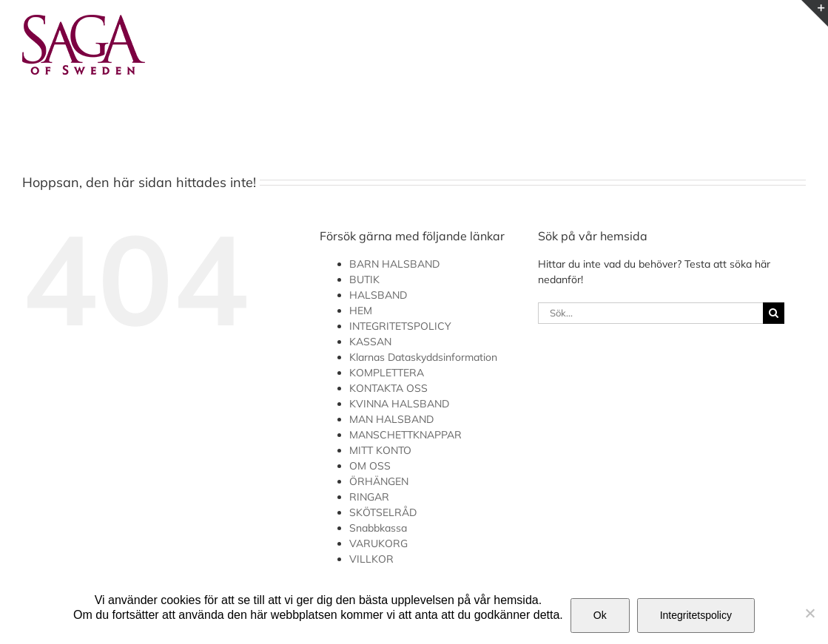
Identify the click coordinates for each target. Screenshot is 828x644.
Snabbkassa (378, 528)
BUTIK (364, 279)
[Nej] (810, 613)
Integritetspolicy (696, 615)
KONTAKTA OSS (388, 388)
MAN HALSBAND (391, 419)
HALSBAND (378, 295)
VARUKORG (378, 543)
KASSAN (370, 342)
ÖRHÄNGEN (379, 481)
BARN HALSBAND (394, 264)
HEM (361, 311)
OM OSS (370, 466)
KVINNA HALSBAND (399, 404)
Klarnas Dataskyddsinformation (423, 357)
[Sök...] (650, 313)
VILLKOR (371, 559)
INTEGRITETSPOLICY (400, 326)
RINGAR (369, 497)
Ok (600, 615)
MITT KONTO (380, 450)
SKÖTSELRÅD (383, 512)
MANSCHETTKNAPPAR (405, 435)
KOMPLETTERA (387, 373)
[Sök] (774, 313)
